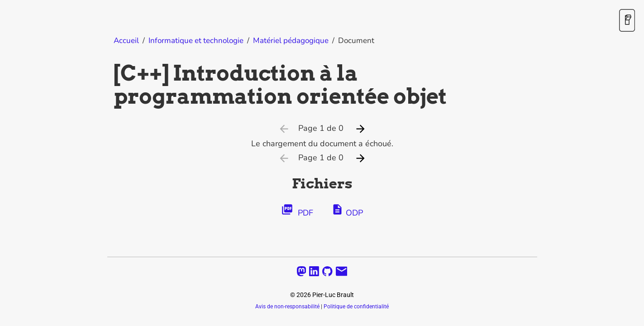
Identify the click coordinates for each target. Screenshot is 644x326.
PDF (297, 211)
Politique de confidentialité (356, 307)
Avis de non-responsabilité (287, 307)
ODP (347, 211)
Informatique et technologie (196, 41)
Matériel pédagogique (291, 41)
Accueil (126, 41)
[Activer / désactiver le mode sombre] (627, 21)
